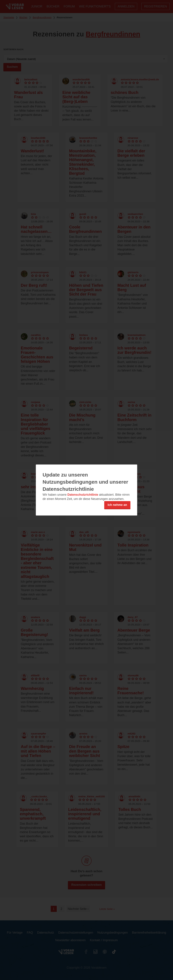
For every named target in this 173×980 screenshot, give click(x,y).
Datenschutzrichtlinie (83, 495)
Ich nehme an (117, 505)
